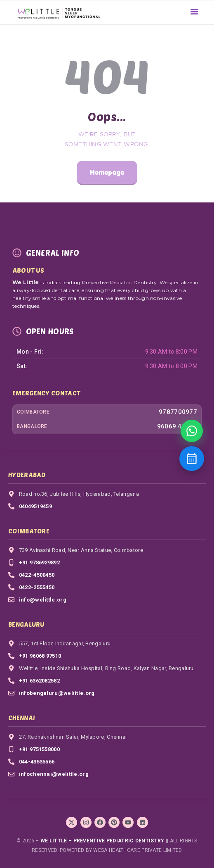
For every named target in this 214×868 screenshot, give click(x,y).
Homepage (107, 172)
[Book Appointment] (192, 431)
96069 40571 (177, 426)
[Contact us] (192, 459)
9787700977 (178, 412)
